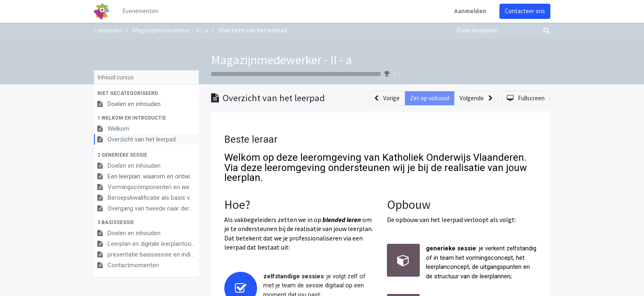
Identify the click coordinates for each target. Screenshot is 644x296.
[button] (146, 93)
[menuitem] (141, 11)
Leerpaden (108, 30)
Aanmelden (470, 11)
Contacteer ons (524, 11)
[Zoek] (545, 31)
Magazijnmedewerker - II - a (282, 60)
